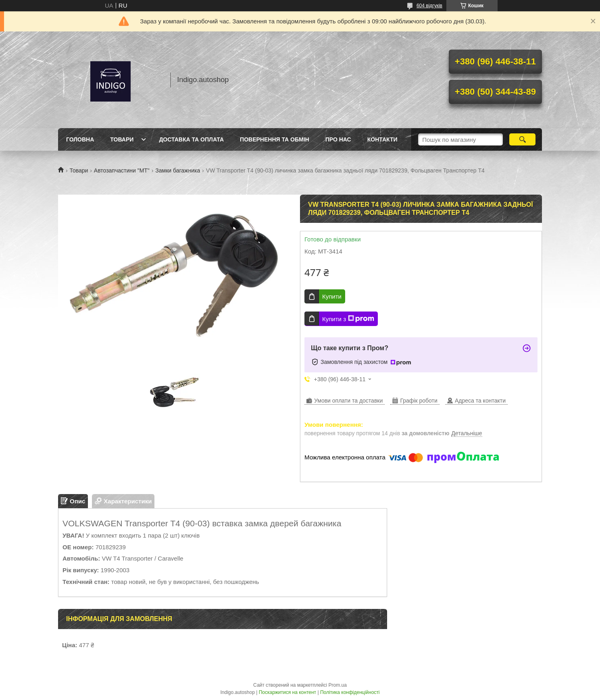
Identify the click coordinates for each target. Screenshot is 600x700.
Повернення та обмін (275, 139)
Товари (122, 139)
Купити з (348, 319)
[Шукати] (522, 139)
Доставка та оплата (191, 139)
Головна (80, 139)
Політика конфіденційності (350, 692)
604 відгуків (429, 6)
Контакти (382, 139)
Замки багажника (178, 170)
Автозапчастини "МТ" (122, 170)
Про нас (338, 139)
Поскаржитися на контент (287, 692)
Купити (332, 296)
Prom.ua (338, 685)
